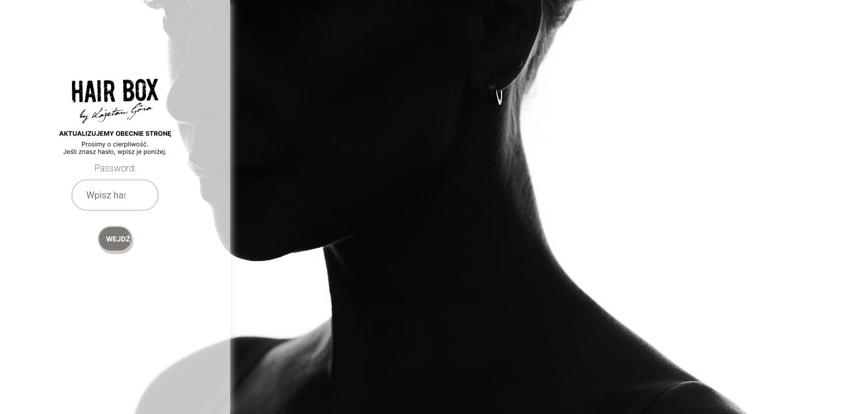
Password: (115, 168)
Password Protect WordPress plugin (115, 132)
